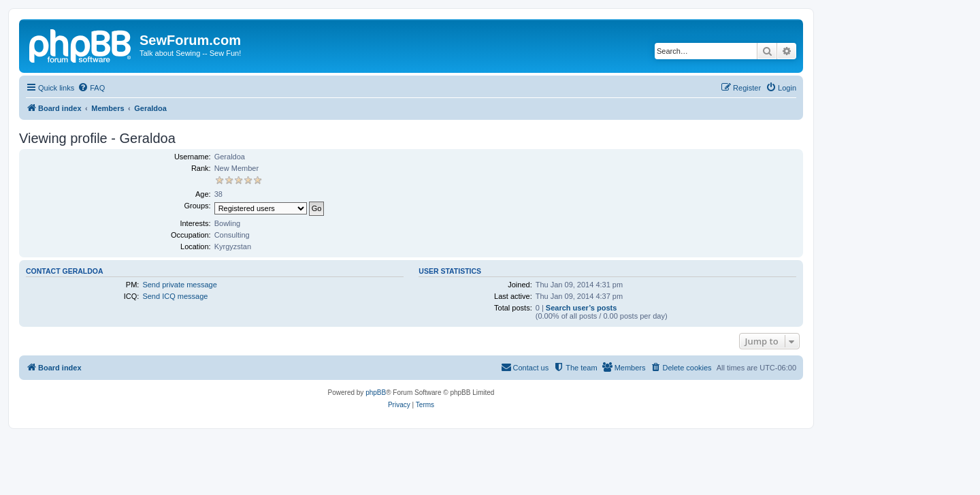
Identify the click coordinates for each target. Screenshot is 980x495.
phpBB (376, 393)
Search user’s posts (582, 308)
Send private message (179, 285)
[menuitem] (91, 88)
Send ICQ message (175, 296)
